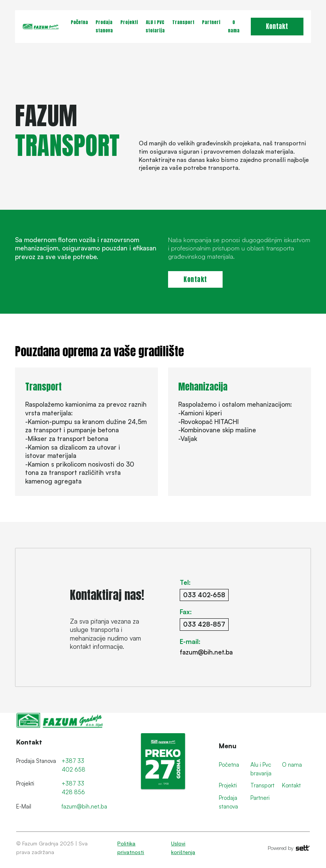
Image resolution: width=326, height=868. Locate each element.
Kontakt (277, 26)
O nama (234, 26)
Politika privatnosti (131, 848)
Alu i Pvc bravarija (261, 769)
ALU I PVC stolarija (155, 26)
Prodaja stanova (104, 26)
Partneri (211, 22)
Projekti (129, 22)
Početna (79, 22)
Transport (183, 22)
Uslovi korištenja (183, 848)
